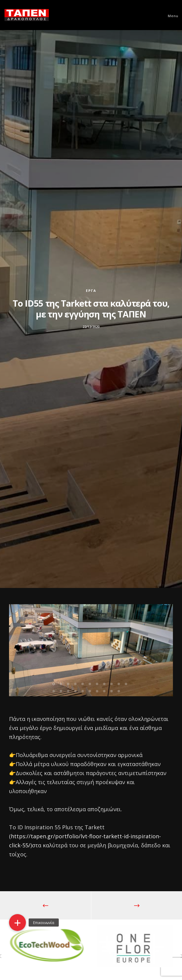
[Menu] (170, 15)
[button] (17, 923)
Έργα (91, 291)
